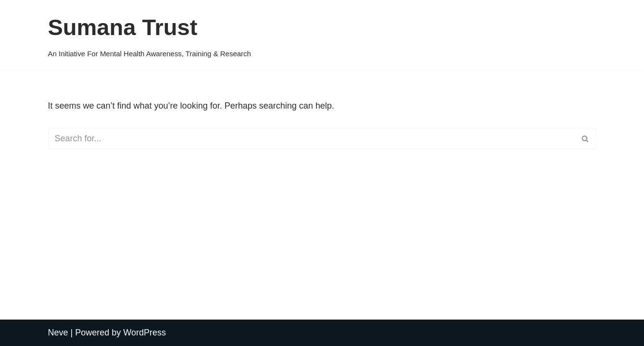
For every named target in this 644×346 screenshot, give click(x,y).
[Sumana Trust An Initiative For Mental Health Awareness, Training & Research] (150, 35)
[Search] (311, 139)
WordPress (145, 333)
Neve (58, 333)
